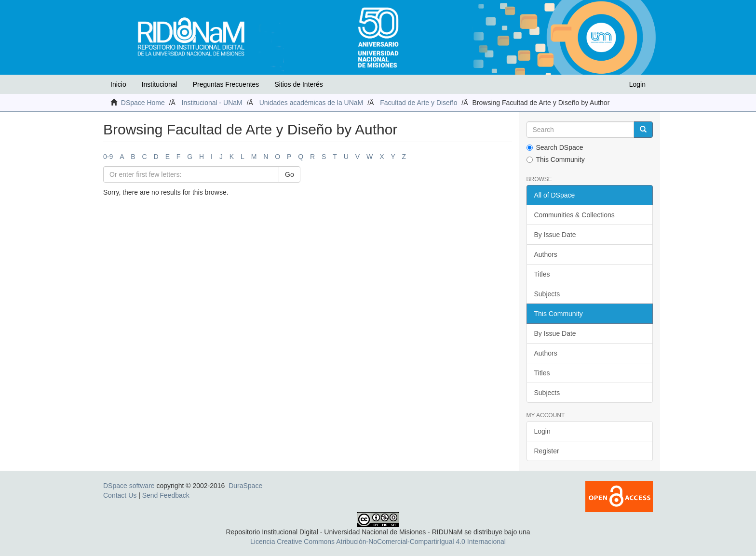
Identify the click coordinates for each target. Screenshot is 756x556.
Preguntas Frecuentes (226, 84)
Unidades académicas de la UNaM (311, 103)
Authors (546, 254)
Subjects (547, 294)
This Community (556, 159)
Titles (542, 274)
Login (542, 431)
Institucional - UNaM (212, 103)
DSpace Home (143, 103)
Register (547, 451)
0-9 (108, 157)
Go (290, 174)
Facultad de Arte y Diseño (418, 103)
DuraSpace (245, 486)
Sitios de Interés (298, 84)
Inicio (118, 84)
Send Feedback (166, 495)
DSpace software (129, 486)
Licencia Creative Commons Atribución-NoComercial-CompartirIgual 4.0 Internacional (378, 542)
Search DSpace (555, 147)
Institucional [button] (160, 84)
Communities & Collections (574, 215)
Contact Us (120, 495)
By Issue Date (555, 235)
